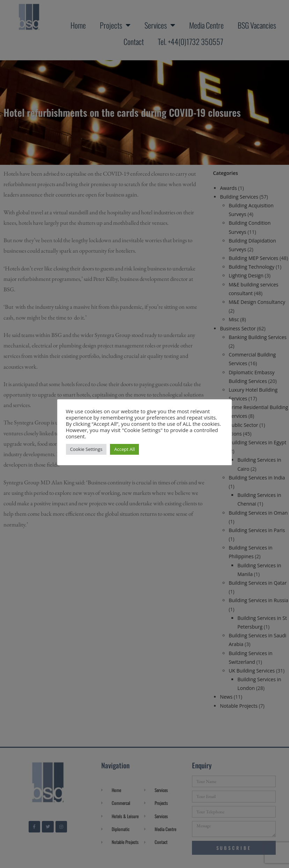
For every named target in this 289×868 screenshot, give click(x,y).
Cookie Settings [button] (86, 449)
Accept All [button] (125, 449)
